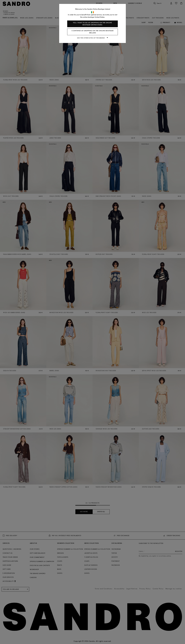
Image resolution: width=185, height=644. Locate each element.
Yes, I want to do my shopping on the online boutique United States (92, 24)
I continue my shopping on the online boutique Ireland (93, 32)
